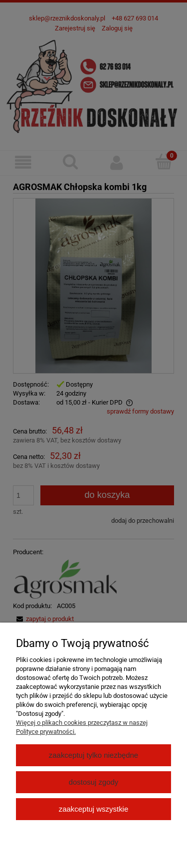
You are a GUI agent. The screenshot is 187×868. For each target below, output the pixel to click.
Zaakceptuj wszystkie (93, 809)
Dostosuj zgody (94, 782)
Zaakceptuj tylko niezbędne (93, 755)
